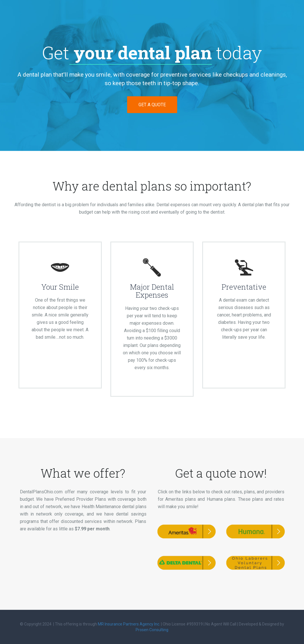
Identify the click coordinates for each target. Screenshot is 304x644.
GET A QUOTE (152, 105)
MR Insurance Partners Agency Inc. (129, 624)
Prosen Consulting (152, 630)
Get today (152, 53)
